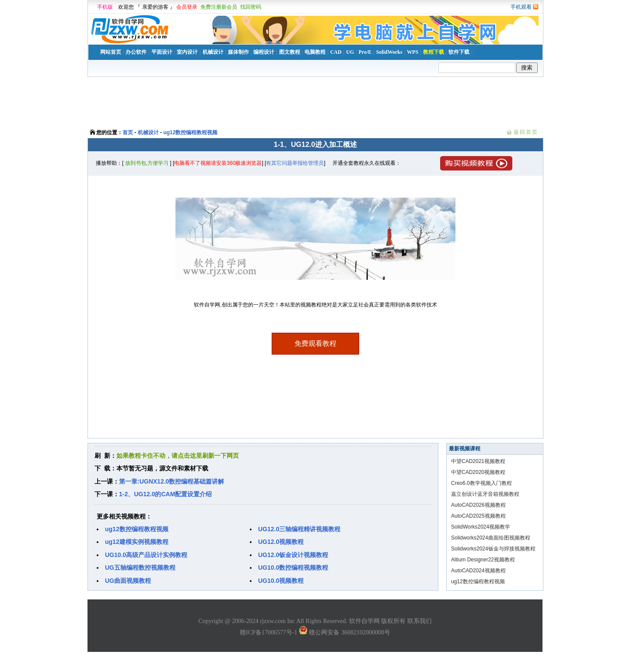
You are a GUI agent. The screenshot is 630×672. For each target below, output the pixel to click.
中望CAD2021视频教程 (478, 461)
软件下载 (459, 52)
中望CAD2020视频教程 (478, 472)
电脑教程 (315, 52)
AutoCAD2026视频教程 (478, 505)
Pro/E (365, 52)
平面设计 (162, 52)
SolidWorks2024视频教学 (481, 527)
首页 (128, 132)
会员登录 (187, 7)
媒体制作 (238, 52)
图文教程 (290, 52)
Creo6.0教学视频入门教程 (481, 483)
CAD (336, 52)
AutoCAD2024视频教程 (478, 571)
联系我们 (420, 621)
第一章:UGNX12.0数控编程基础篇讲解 (171, 481)
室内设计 (187, 52)
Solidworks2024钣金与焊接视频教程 (493, 549)
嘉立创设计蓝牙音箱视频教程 (485, 494)
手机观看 (521, 7)
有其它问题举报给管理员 (295, 163)
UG (350, 52)
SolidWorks (389, 52)
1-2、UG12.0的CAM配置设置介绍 (165, 494)
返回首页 (526, 132)
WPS (413, 52)
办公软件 (136, 52)
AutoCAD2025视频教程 (478, 516)
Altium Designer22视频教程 (483, 560)
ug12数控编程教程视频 (190, 132)
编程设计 (264, 52)
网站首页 (111, 52)
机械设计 (213, 52)
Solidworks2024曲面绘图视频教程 (491, 538)
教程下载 (434, 52)
